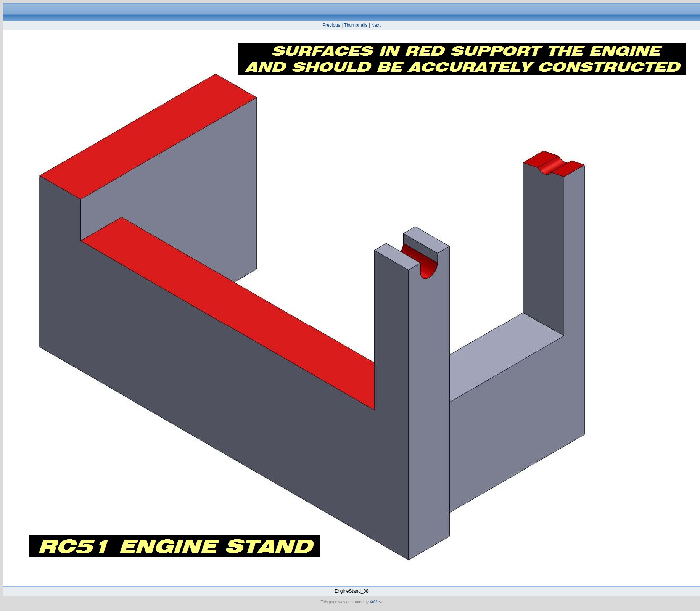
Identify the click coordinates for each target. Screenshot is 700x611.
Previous (331, 25)
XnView (376, 602)
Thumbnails (356, 25)
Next (376, 25)
